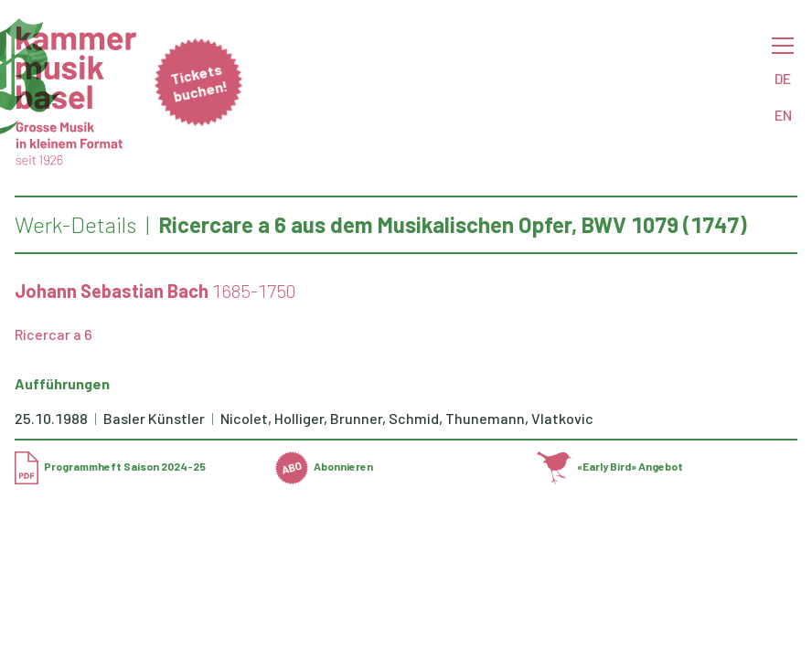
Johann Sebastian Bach (112, 291)
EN (783, 115)
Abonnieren (324, 466)
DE (783, 78)
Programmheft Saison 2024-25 (110, 466)
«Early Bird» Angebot (610, 466)
